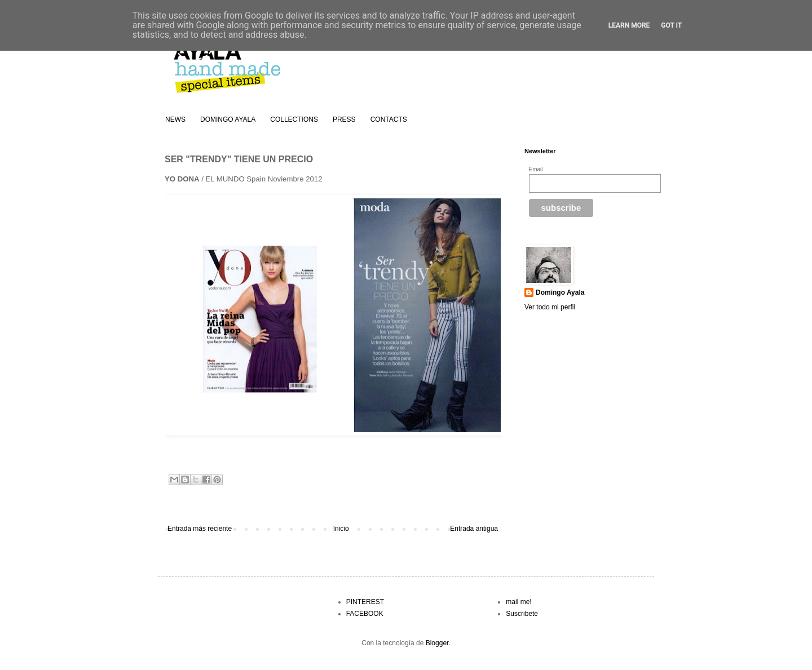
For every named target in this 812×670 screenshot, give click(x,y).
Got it (671, 25)
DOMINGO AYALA (228, 119)
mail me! (518, 602)
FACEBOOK (365, 614)
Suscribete (522, 614)
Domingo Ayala (560, 292)
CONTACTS (389, 119)
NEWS (175, 119)
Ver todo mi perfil (550, 307)
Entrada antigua (474, 529)
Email (536, 169)
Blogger (437, 643)
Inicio (341, 529)
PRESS (344, 119)
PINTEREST (365, 602)
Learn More (629, 25)
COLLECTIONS (294, 119)
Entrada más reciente (200, 529)
